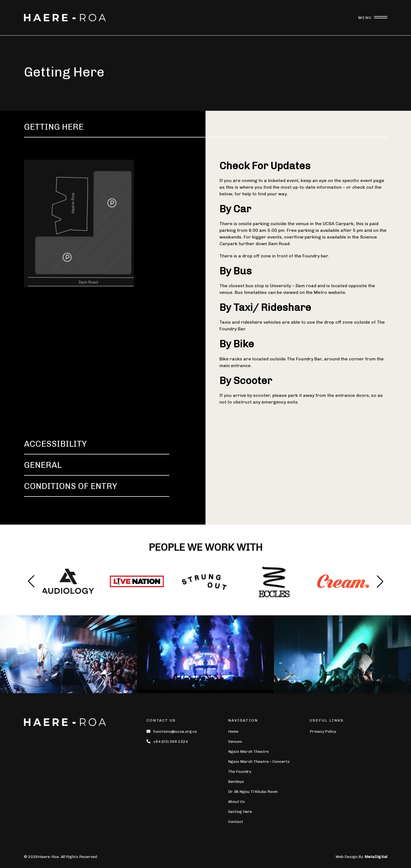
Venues (235, 742)
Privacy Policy (323, 731)
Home (233, 731)
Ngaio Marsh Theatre (248, 752)
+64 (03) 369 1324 (167, 742)
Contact (236, 822)
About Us (236, 802)
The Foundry (240, 772)
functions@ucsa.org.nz (172, 731)
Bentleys (236, 782)
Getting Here (240, 812)
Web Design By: (361, 857)
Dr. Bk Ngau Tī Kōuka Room (253, 792)
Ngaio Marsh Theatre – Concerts (259, 762)
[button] (380, 581)
